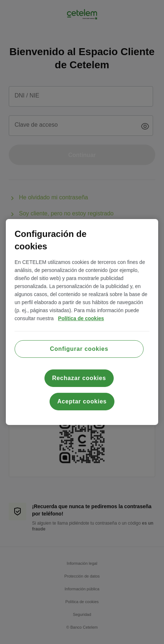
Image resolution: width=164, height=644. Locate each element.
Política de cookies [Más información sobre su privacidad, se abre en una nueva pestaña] (81, 318)
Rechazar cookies (79, 378)
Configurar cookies (79, 349)
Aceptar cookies (82, 401)
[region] (82, 322)
